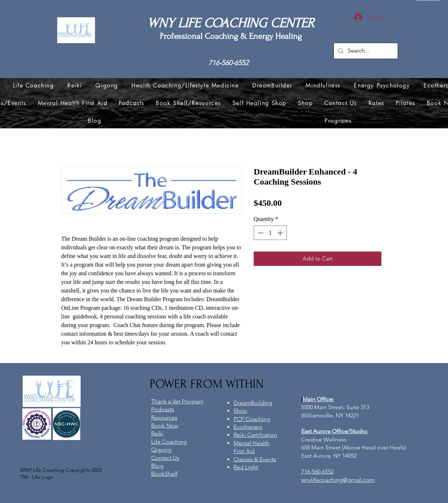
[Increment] (281, 233)
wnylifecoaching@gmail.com (338, 480)
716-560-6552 (228, 63)
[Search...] (365, 51)
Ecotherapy (248, 427)
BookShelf (164, 474)
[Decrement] (260, 233)
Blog (157, 466)
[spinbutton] (270, 233)
